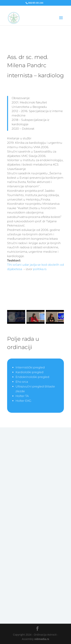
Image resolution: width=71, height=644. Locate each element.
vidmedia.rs (42, 639)
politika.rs (40, 269)
